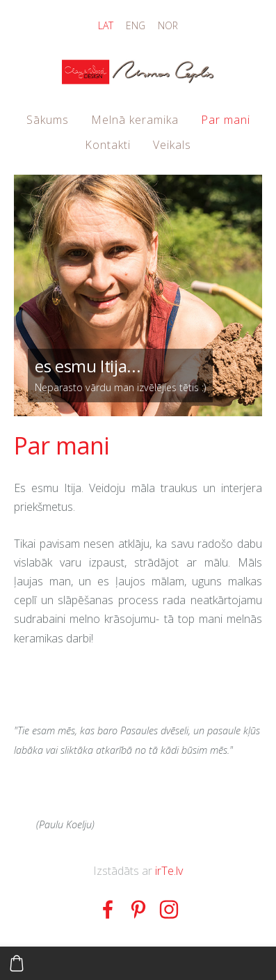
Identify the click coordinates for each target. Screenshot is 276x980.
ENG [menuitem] (136, 25)
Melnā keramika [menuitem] (135, 120)
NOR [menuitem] (168, 25)
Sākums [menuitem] (48, 120)
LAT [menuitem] (106, 25)
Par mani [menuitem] (226, 120)
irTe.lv (169, 871)
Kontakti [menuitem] (108, 145)
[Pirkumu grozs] (17, 963)
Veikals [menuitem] (172, 145)
